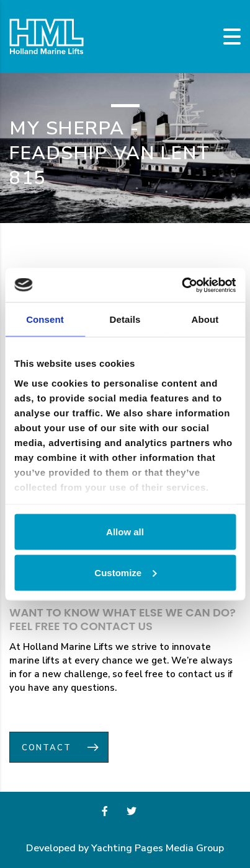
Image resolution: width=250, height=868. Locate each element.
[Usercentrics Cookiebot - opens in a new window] (181, 285)
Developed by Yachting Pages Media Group (125, 848)
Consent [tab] (45, 319)
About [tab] (205, 319)
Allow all (125, 532)
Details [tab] (125, 319)
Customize (125, 572)
